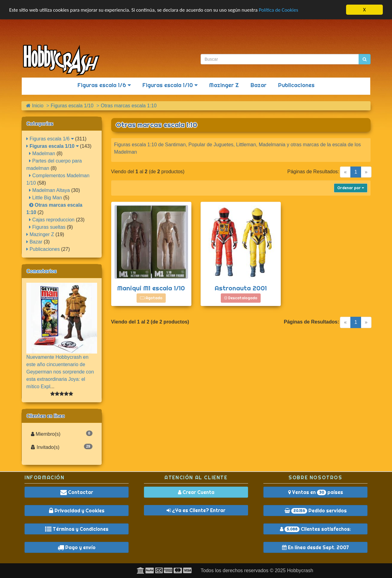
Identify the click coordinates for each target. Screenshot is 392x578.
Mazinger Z (224, 85)
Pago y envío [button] (77, 547)
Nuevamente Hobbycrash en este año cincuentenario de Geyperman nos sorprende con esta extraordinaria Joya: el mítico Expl (60, 372)
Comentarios (41, 271)
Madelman (42, 153)
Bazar (258, 85)
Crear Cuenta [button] (196, 492)
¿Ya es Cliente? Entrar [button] (196, 510)
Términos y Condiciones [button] (77, 529)
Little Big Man (45, 198)
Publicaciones (296, 85)
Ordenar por (351, 188)
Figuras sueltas (47, 227)
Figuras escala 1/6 (104, 85)
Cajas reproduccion (52, 220)
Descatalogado (241, 298)
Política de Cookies (279, 10)
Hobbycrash (300, 570)
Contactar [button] (77, 492)
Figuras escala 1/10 (170, 85)
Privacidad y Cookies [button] (77, 511)
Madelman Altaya (49, 190)
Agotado (151, 298)
